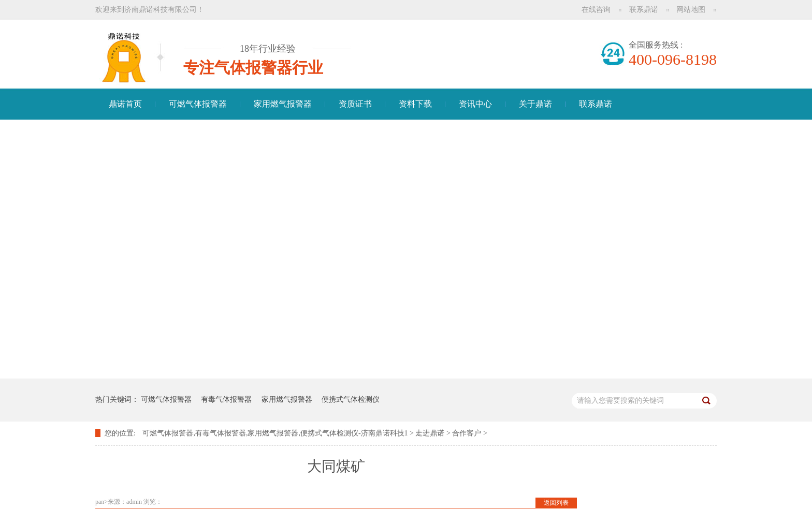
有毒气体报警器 (226, 399)
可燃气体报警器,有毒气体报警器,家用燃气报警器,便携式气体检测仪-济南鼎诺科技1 (275, 433)
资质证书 (355, 104)
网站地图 (691, 10)
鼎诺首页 (125, 104)
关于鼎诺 (535, 104)
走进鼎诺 (430, 433)
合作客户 (467, 433)
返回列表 (556, 503)
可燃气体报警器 (198, 104)
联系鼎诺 (644, 10)
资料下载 (415, 104)
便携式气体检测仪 (351, 399)
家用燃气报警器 (283, 104)
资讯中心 (475, 104)
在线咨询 (596, 10)
